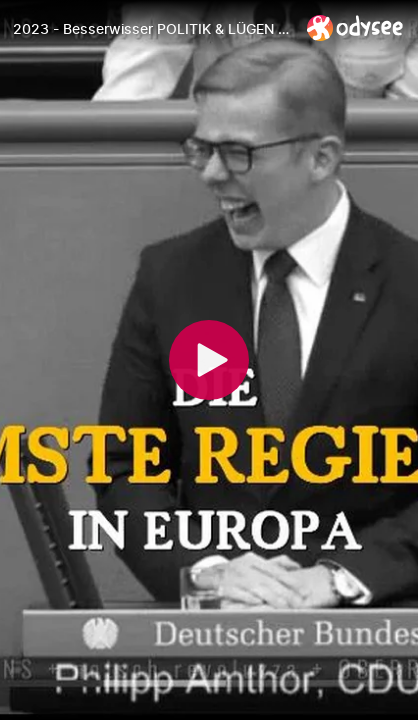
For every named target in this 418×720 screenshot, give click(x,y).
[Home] (355, 27)
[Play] (209, 360)
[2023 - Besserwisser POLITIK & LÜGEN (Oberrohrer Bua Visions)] (152, 29)
